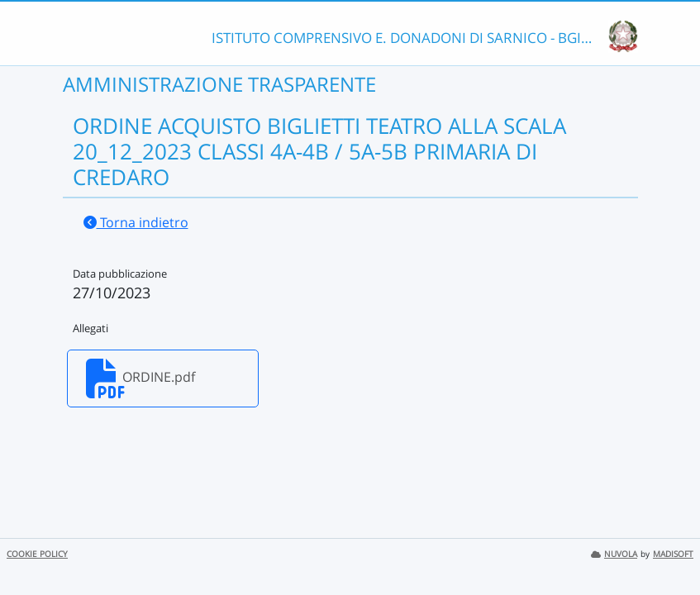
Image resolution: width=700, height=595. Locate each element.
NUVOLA (614, 554)
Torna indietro (136, 222)
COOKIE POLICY (37, 554)
